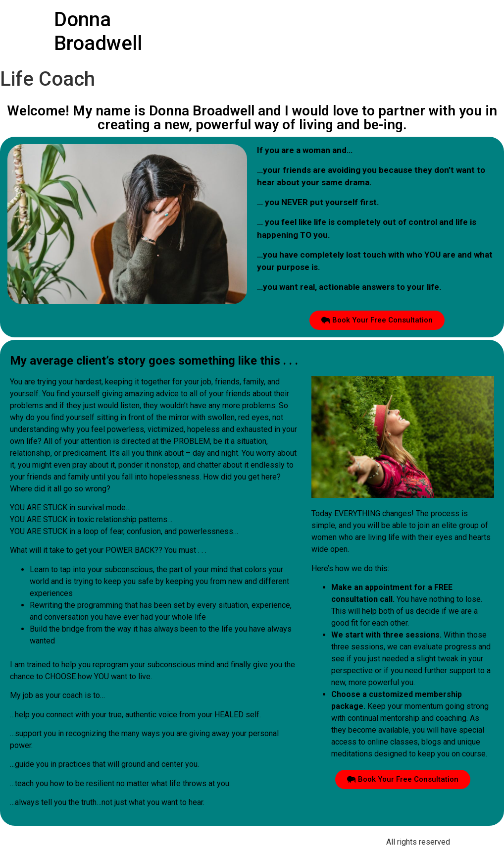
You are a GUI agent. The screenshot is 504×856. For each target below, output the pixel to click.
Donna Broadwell (98, 31)
